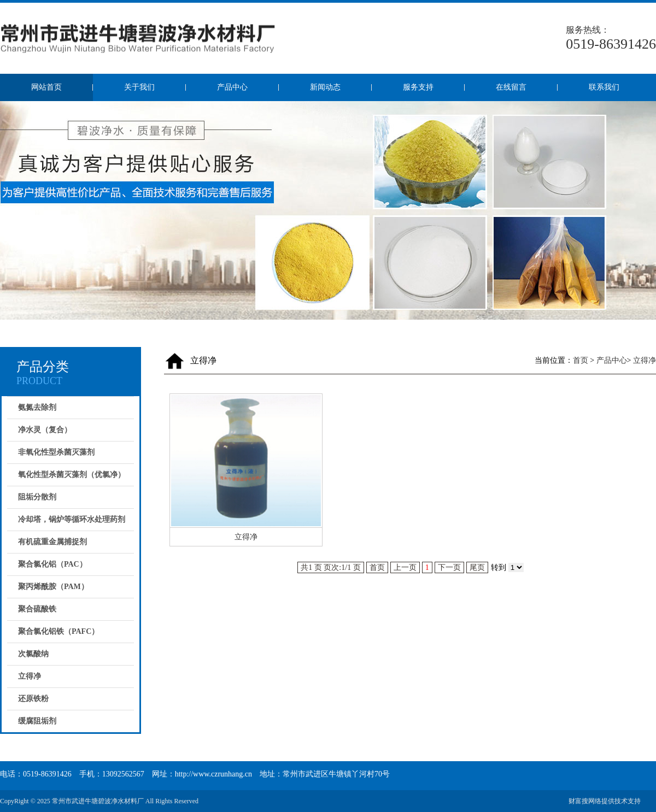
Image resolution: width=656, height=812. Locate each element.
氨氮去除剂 (37, 407)
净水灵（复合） (45, 430)
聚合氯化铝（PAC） (52, 564)
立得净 (30, 676)
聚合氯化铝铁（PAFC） (58, 631)
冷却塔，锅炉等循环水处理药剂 (72, 519)
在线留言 (511, 87)
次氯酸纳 (33, 654)
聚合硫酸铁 (37, 609)
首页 (581, 360)
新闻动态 (325, 87)
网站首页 (46, 87)
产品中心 (232, 87)
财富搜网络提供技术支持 (605, 801)
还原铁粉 (33, 699)
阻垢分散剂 (37, 497)
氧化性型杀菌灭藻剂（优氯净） (72, 475)
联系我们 (604, 87)
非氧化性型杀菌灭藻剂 (56, 452)
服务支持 (418, 87)
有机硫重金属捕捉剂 (52, 542)
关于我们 (139, 87)
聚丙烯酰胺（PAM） (53, 587)
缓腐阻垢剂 (37, 721)
